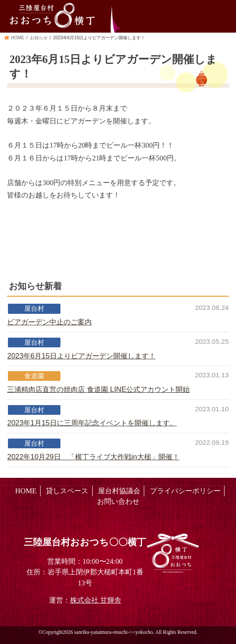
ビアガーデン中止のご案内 (49, 322)
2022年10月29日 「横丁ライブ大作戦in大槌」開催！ (93, 457)
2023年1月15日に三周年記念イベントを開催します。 (92, 423)
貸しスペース (67, 491)
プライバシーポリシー (185, 491)
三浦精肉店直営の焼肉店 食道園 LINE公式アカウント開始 (98, 389)
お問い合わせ (118, 501)
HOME (26, 491)
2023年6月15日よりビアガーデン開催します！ (81, 356)
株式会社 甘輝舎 (96, 600)
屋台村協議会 (119, 491)
